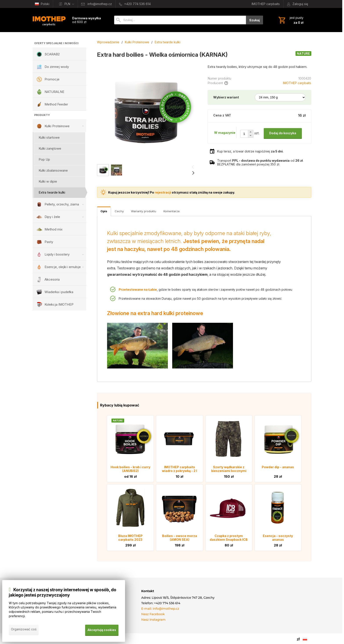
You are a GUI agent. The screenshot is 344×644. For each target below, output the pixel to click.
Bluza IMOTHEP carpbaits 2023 (130, 538)
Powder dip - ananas (278, 467)
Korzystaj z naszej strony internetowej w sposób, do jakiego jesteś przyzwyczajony (63, 594)
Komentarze (172, 211)
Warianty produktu (144, 211)
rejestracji (163, 192)
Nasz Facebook (153, 614)
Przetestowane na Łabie (138, 289)
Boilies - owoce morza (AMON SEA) (180, 538)
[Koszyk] (290, 20)
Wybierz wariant (226, 97)
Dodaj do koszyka (283, 133)
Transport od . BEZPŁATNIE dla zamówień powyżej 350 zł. (260, 162)
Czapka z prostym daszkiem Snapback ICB (229, 538)
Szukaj (254, 20)
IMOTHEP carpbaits (297, 83)
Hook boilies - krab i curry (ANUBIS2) (130, 469)
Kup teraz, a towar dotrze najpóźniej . (250, 151)
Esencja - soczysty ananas (278, 538)
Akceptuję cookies (102, 630)
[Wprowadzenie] (49, 20)
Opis (104, 211)
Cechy (119, 211)
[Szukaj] (180, 20)
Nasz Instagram (153, 620)
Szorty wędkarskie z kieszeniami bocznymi (229, 469)
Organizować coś (24, 630)
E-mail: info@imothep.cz (160, 609)
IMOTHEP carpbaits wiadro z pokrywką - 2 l (179, 469)
